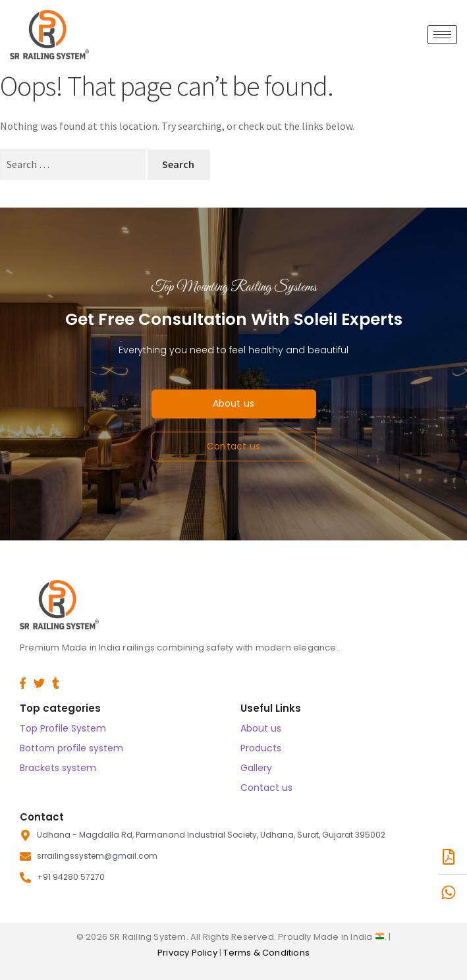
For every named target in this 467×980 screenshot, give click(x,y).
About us (261, 728)
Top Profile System (63, 728)
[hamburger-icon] (442, 35)
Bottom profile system (71, 748)
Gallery (256, 768)
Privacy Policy (188, 953)
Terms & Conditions (266, 953)
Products (261, 748)
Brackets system (58, 768)
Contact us (266, 788)
